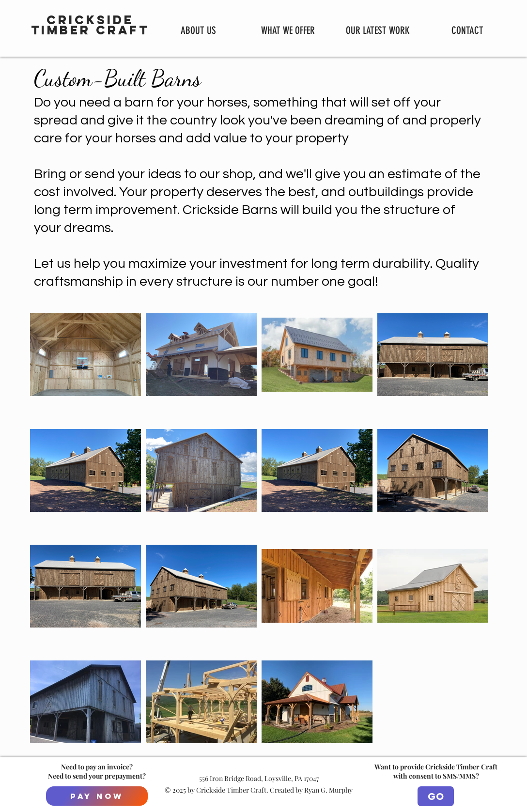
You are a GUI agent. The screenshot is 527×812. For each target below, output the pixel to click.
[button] (288, 30)
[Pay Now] (97, 796)
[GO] (436, 796)
